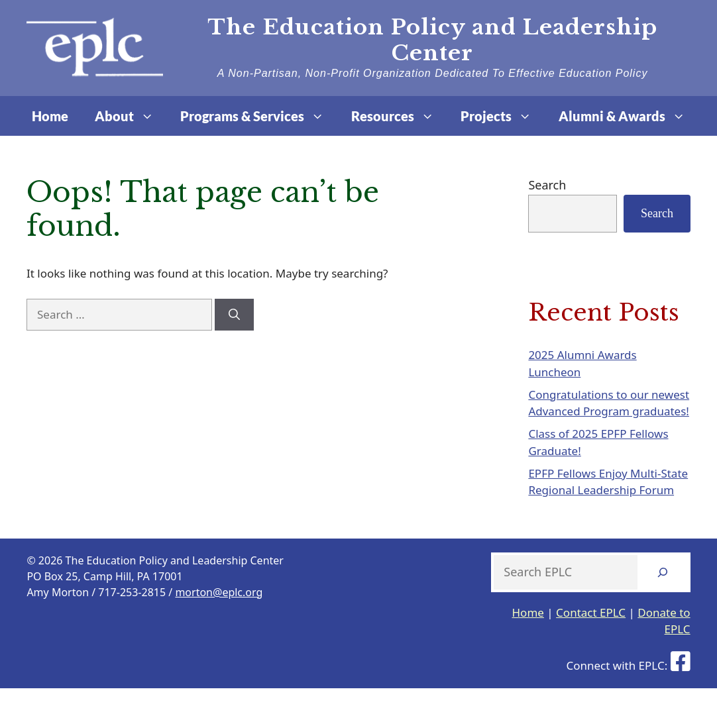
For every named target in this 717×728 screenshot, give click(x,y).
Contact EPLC (591, 612)
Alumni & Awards (629, 116)
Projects (503, 116)
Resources (399, 116)
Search (547, 185)
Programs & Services (259, 116)
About (131, 116)
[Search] (234, 315)
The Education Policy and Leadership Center (432, 40)
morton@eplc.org (219, 592)
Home (50, 116)
